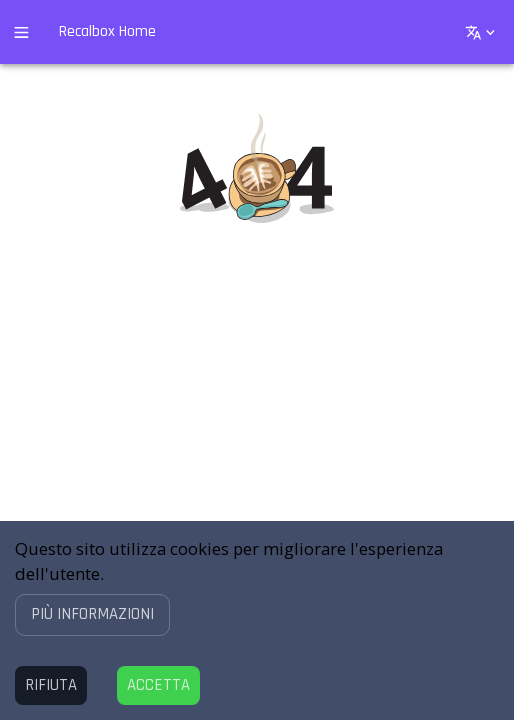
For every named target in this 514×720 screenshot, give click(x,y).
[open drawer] (21, 32)
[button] (92, 614)
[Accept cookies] (158, 685)
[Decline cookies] (51, 685)
